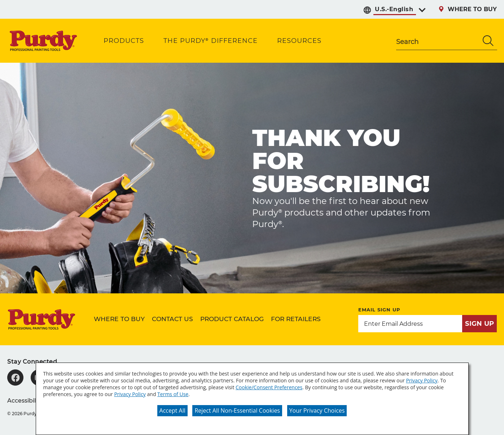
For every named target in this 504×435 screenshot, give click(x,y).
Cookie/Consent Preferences (269, 387)
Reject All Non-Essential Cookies (237, 410)
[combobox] (437, 41)
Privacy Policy (422, 380)
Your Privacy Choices (317, 410)
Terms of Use (173, 394)
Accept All (172, 410)
